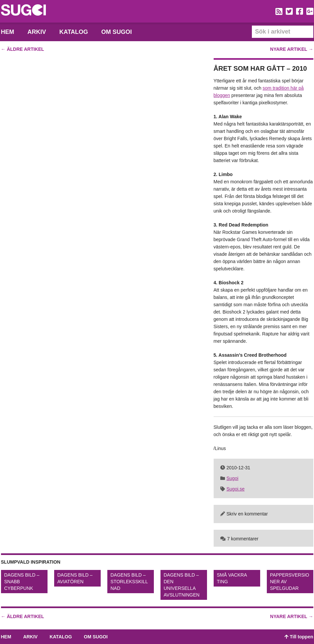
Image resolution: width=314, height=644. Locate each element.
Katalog (74, 32)
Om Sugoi (117, 32)
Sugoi (233, 478)
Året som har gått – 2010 (260, 68)
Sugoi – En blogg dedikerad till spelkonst (23, 11)
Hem (8, 32)
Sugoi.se (236, 489)
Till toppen (299, 637)
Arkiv (37, 32)
